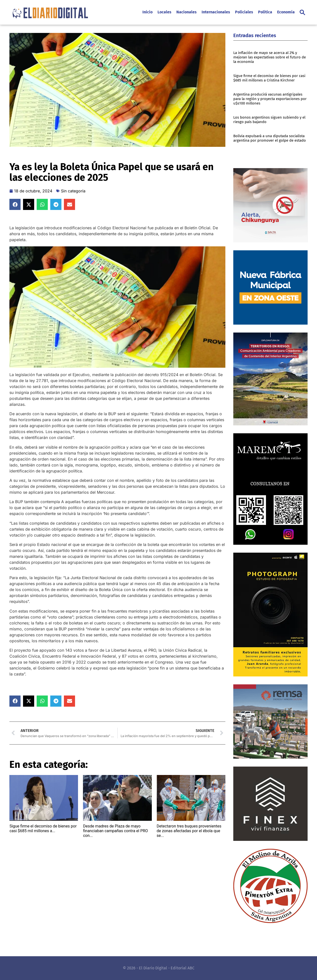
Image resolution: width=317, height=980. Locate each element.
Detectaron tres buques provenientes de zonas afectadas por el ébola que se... (189, 831)
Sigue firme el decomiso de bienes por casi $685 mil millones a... (43, 828)
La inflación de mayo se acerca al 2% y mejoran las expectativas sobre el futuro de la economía (270, 57)
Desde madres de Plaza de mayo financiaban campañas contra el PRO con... (115, 831)
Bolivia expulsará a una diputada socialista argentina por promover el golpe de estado (270, 138)
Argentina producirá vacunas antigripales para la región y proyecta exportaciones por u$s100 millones (270, 99)
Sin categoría (73, 191)
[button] (302, 12)
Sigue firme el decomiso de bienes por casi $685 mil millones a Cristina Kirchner (269, 78)
